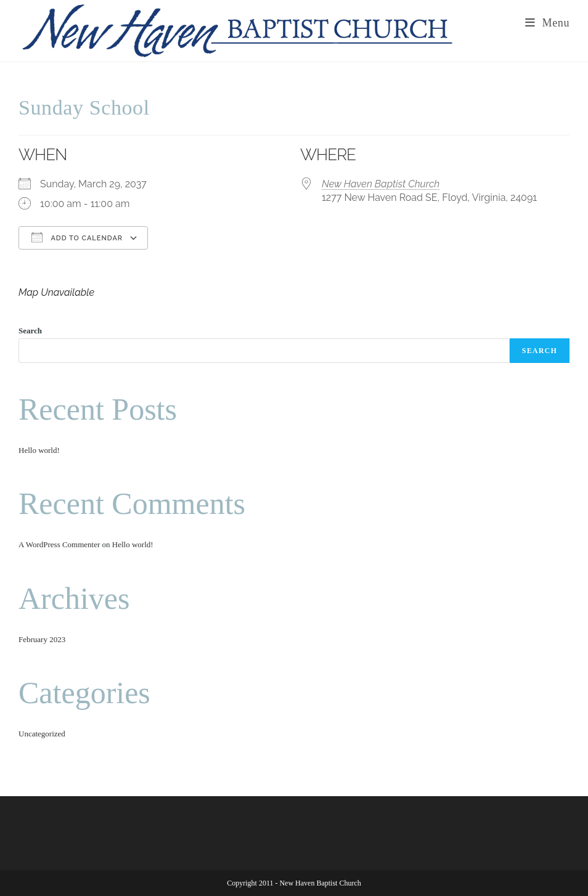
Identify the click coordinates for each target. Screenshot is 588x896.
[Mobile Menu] (547, 23)
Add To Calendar (77, 237)
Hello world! (39, 450)
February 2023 (42, 639)
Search (30, 331)
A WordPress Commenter (59, 544)
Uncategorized (42, 734)
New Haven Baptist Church (381, 184)
